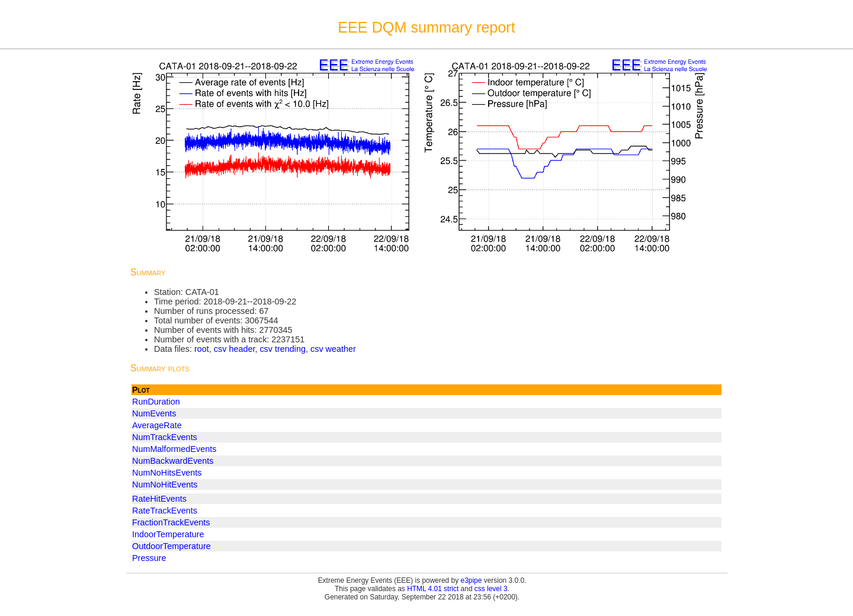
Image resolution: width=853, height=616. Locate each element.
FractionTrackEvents (171, 522)
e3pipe (472, 580)
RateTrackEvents (165, 511)
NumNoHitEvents (165, 485)
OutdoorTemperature (171, 546)
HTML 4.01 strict (433, 589)
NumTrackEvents (165, 437)
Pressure (149, 558)
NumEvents (154, 413)
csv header (235, 349)
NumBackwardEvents (173, 461)
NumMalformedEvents (174, 449)
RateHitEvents (159, 499)
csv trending (283, 349)
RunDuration (156, 402)
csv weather (333, 349)
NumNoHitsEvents (167, 473)
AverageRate (157, 425)
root (202, 349)
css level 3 (491, 589)
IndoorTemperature (168, 534)
